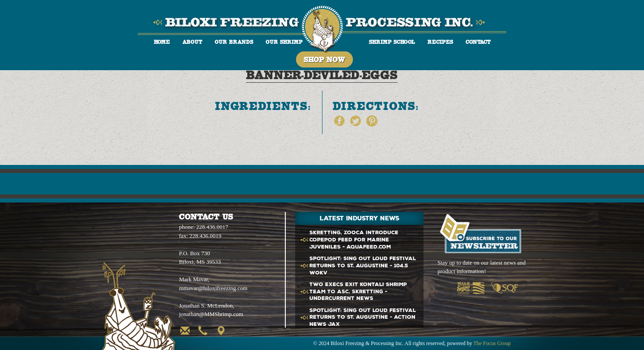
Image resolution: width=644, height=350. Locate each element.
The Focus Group (492, 343)
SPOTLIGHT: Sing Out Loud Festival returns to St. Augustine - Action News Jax (363, 318)
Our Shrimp (284, 42)
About (192, 42)
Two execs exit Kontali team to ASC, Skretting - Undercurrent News (358, 292)
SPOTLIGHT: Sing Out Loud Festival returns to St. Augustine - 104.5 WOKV (363, 266)
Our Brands (234, 42)
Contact (478, 42)
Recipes (440, 42)
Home (162, 42)
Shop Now (324, 59)
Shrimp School (392, 42)
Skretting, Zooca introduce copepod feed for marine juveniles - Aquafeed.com (354, 240)
